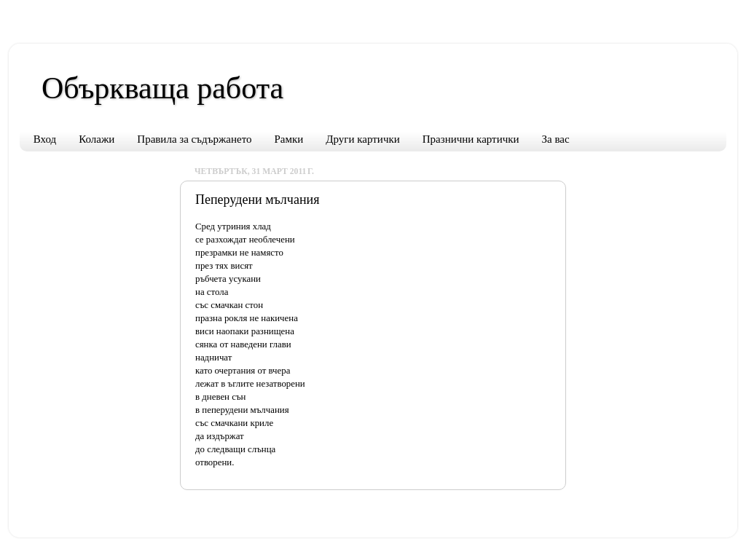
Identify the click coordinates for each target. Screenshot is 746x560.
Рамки (289, 139)
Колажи (97, 139)
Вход (45, 139)
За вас (556, 139)
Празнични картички (471, 139)
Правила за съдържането (194, 139)
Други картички (362, 139)
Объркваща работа (162, 88)
